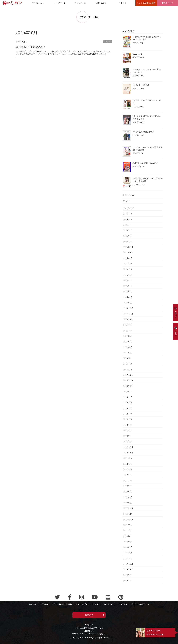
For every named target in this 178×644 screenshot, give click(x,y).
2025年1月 (128, 303)
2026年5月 (128, 214)
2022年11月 (128, 447)
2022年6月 (128, 475)
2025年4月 (128, 286)
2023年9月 (128, 392)
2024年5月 (128, 347)
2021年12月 (128, 508)
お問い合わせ (108, 604)
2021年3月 (128, 553)
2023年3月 (128, 425)
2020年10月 (128, 569)
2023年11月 (128, 380)
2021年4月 (128, 547)
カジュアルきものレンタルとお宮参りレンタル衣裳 (148, 180)
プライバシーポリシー (140, 604)
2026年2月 (128, 230)
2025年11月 (128, 247)
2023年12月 (128, 375)
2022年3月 (128, 492)
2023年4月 (128, 419)
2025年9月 (128, 258)
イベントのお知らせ (141, 85)
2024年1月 (128, 369)
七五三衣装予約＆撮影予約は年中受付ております (147, 38)
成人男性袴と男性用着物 (143, 132)
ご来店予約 (122, 604)
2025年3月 (128, 292)
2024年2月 (128, 364)
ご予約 (176, 331)
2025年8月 (128, 264)
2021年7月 (128, 530)
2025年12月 (128, 241)
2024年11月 (128, 314)
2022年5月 (128, 480)
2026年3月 (128, 225)
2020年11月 (128, 564)
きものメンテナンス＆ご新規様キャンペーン (147, 71)
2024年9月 (128, 325)
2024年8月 (128, 330)
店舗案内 (44, 604)
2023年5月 (128, 414)
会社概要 (33, 604)
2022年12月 (128, 441)
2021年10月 (128, 519)
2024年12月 (128, 308)
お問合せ (89, 615)
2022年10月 (128, 453)
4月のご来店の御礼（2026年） (146, 163)
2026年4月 (128, 219)
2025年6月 (128, 275)
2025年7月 (128, 269)
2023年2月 (128, 430)
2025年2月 (128, 297)
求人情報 (95, 604)
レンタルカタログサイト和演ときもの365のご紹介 (148, 149)
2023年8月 (128, 397)
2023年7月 (128, 403)
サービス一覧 (81, 604)
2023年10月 (128, 386)
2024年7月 (128, 336)
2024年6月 (128, 342)
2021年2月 (128, 558)
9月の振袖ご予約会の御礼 (31, 47)
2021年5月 (128, 542)
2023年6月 (128, 408)
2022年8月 (128, 464)
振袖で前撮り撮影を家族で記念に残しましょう (147, 117)
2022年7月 (128, 469)
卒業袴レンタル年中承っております (147, 102)
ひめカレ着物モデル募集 (62, 604)
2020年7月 (128, 580)
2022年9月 (128, 458)
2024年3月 (128, 358)
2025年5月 (128, 280)
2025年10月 (128, 253)
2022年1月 (128, 503)
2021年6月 (128, 536)
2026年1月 (128, 236)
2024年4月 (128, 353)
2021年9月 (128, 525)
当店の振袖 (138, 54)
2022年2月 (128, 497)
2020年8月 (128, 575)
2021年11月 (128, 514)
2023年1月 (128, 436)
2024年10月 (128, 319)
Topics (108, 41)
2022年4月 (128, 486)
